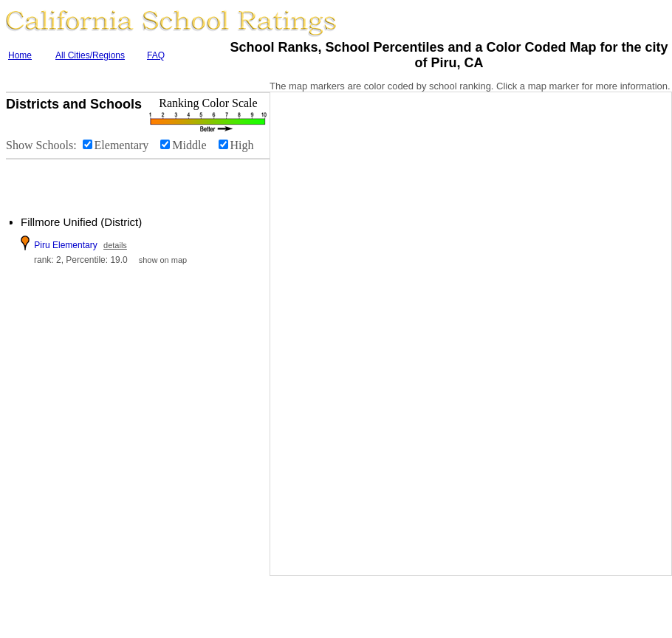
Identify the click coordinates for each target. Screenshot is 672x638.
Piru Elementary (65, 245)
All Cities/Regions (90, 55)
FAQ (156, 55)
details (115, 245)
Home (20, 55)
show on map (163, 260)
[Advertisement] (96, 182)
